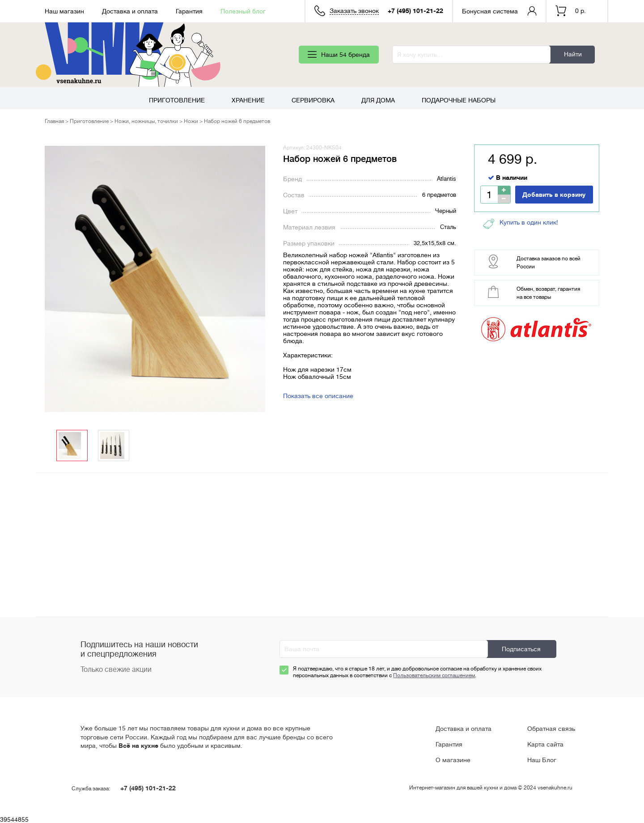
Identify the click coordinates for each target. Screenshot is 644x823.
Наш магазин (64, 11)
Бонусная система (490, 11)
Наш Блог (542, 760)
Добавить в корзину (554, 195)
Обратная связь (551, 729)
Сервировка (313, 100)
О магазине (453, 760)
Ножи (191, 121)
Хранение (248, 100)
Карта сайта (545, 744)
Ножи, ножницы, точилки (146, 121)
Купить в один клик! (521, 224)
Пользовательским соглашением (434, 675)
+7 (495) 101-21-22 (415, 11)
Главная (54, 121)
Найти (573, 54)
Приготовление (177, 100)
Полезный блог (243, 11)
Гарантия (189, 11)
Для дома (378, 100)
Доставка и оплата (130, 11)
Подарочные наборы (459, 100)
